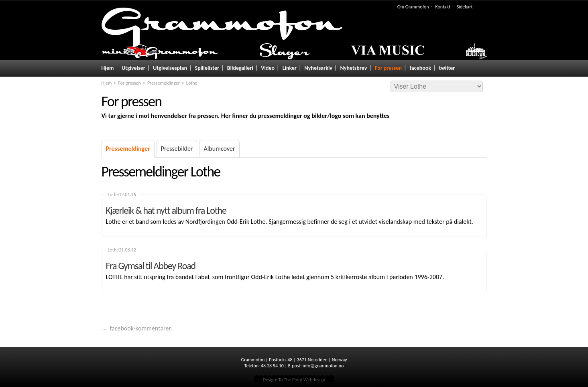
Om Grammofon (413, 7)
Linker (290, 68)
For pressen (388, 68)
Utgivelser (133, 68)
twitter (447, 68)
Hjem (108, 68)
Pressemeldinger (164, 83)
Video (268, 68)
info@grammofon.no (323, 366)
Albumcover (219, 149)
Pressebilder (177, 149)
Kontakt (443, 7)
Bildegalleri (240, 68)
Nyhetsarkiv (318, 68)
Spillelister (207, 68)
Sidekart (465, 7)
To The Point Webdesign (302, 380)
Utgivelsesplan (170, 68)
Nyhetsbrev (354, 68)
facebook (420, 68)
